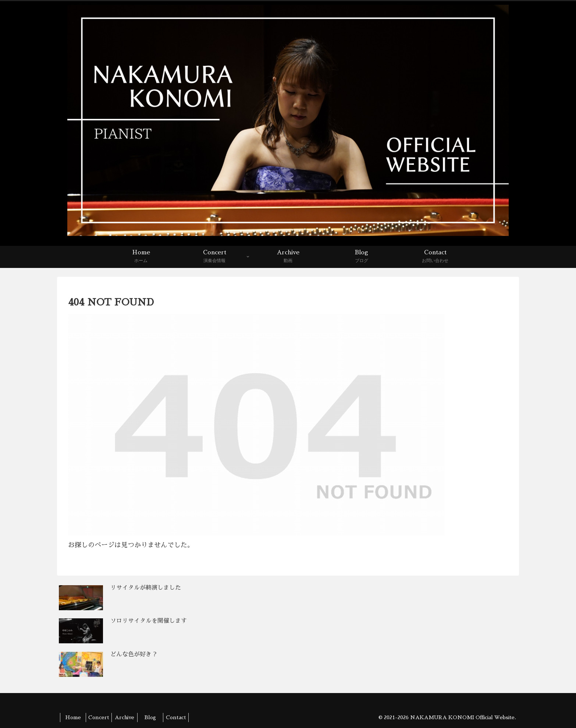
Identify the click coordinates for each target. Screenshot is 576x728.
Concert (99, 717)
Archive (125, 717)
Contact (176, 717)
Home (73, 717)
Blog (150, 717)
